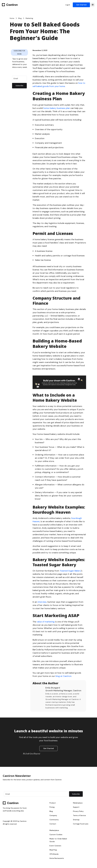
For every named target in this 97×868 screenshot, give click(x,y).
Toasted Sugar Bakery (70, 571)
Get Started (81, 5)
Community (54, 820)
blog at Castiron (63, 676)
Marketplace (78, 803)
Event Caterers (55, 846)
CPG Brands (54, 854)
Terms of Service (79, 815)
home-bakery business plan (57, 108)
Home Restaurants (57, 858)
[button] (93, 5)
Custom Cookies (56, 835)
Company (53, 815)
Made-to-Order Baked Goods (58, 840)
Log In (68, 5)
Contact (53, 824)
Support (76, 807)
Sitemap (76, 820)
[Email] (19, 78)
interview (42, 602)
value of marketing (46, 622)
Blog (51, 811)
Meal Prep (53, 850)
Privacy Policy (78, 811)
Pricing (52, 807)
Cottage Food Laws (81, 824)
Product (53, 803)
